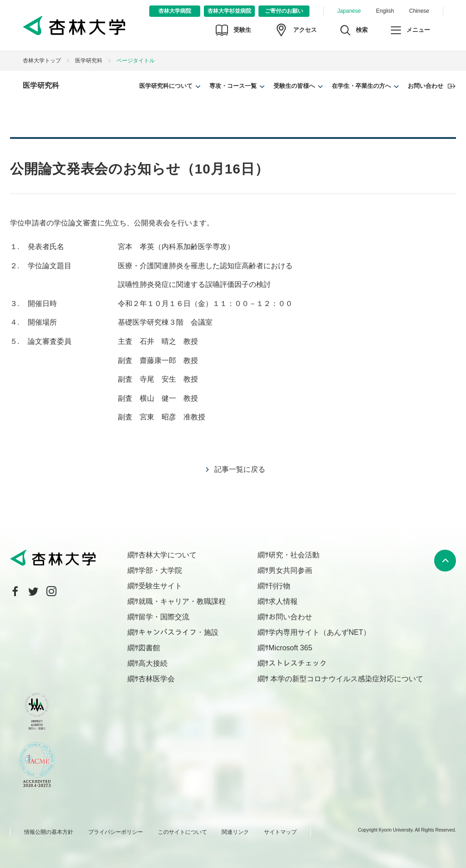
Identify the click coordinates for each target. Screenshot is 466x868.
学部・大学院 (160, 570)
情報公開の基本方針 (49, 832)
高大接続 (153, 663)
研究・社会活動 (294, 555)
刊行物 (279, 586)
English (385, 11)
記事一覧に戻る (240, 469)
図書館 (149, 648)
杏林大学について (167, 555)
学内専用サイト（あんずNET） (319, 632)
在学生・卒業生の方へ (361, 86)
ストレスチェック (298, 663)
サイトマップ (280, 832)
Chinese (419, 11)
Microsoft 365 (290, 648)
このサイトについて (182, 832)
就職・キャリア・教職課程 (182, 601)
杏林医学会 (157, 679)
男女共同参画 (290, 570)
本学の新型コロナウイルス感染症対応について (346, 679)
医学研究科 (89, 61)
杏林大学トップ (42, 61)
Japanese (349, 11)
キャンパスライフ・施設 (178, 632)
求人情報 (283, 601)
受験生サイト (160, 586)
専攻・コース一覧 (233, 86)
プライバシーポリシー (116, 832)
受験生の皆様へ (294, 86)
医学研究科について (166, 86)
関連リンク (235, 832)
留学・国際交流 (164, 617)
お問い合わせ (425, 86)
